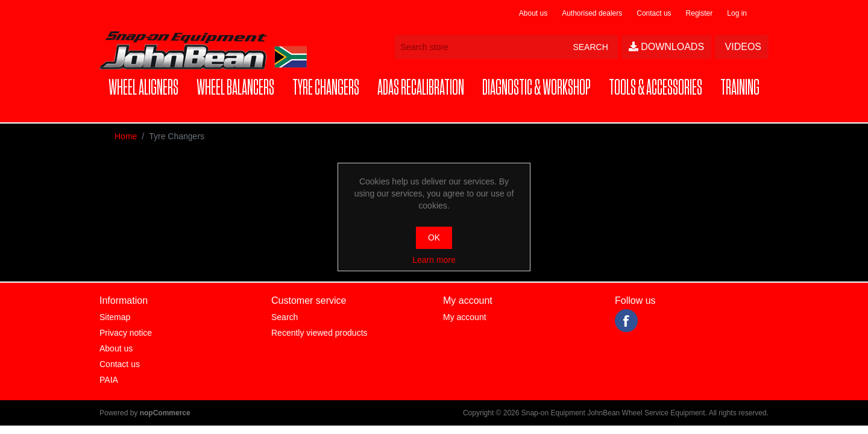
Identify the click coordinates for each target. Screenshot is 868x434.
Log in (737, 13)
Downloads (666, 47)
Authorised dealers (592, 13)
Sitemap (115, 317)
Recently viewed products (319, 333)
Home (126, 136)
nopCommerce (165, 413)
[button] (143, 88)
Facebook (626, 321)
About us (533, 13)
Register (700, 13)
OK (434, 237)
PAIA (109, 380)
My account (465, 317)
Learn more (434, 260)
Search (285, 317)
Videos (742, 47)
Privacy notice (126, 333)
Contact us (654, 13)
